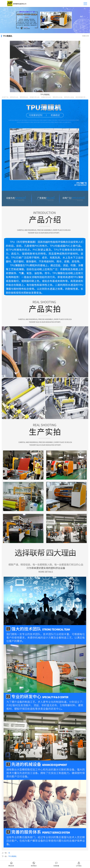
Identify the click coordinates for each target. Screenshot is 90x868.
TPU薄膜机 (12, 856)
